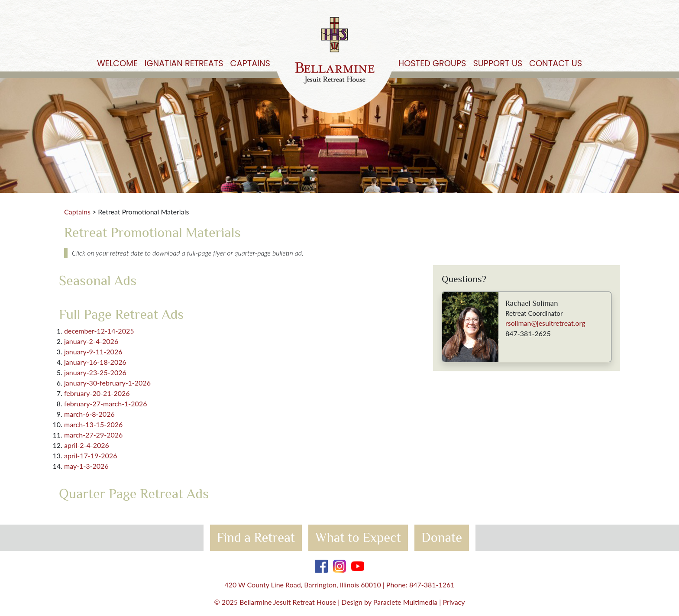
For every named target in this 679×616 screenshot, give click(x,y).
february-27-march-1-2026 (105, 404)
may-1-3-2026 (86, 466)
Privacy (454, 602)
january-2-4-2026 (91, 341)
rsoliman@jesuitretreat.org (545, 323)
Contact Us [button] (556, 63)
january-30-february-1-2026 (107, 383)
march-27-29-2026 (93, 435)
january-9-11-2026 (93, 352)
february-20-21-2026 (97, 393)
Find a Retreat (256, 538)
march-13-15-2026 (93, 424)
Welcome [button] (117, 63)
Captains (77, 212)
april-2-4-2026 (87, 445)
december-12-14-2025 (99, 331)
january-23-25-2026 (95, 372)
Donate (442, 538)
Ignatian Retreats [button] (184, 63)
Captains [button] (250, 63)
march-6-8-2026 (89, 414)
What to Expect (358, 538)
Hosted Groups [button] (432, 63)
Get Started (656, 22)
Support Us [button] (498, 63)
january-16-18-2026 (95, 362)
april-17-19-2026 (91, 456)
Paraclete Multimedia (406, 602)
